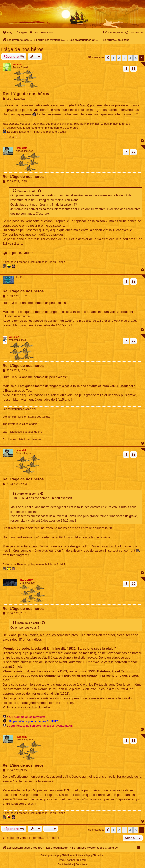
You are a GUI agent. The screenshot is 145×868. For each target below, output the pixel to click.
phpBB (61, 855)
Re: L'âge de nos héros (26, 94)
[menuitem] (7, 32)
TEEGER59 (26, 580)
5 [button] (136, 58)
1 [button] (113, 58)
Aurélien (14, 337)
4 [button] (130, 58)
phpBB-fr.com (79, 860)
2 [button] (119, 58)
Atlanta (17, 65)
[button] (108, 58)
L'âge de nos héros (22, 49)
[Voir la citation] (40, 191)
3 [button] (124, 58)
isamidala (22, 148)
